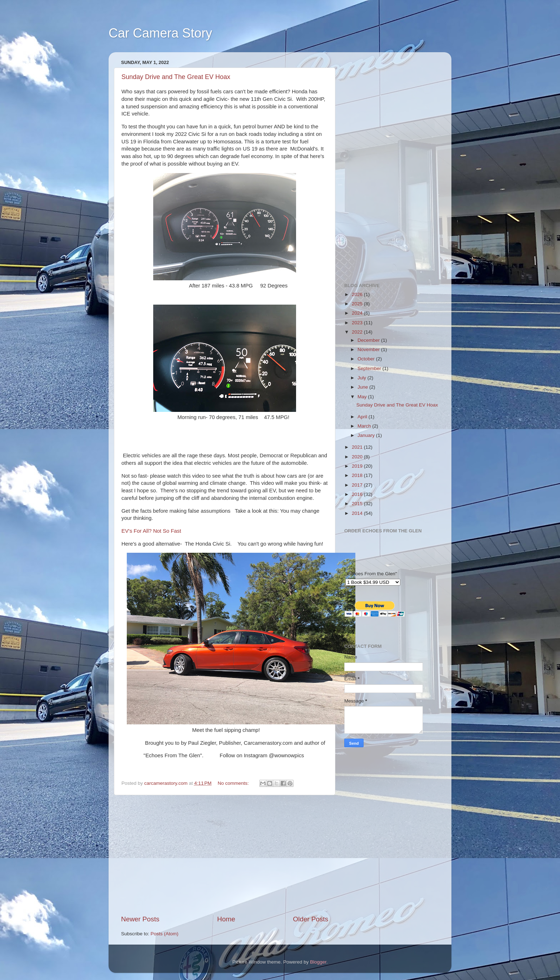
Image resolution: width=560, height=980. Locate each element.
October (367, 359)
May (363, 397)
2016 (358, 494)
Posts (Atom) (165, 934)
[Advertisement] (225, 855)
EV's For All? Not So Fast (151, 531)
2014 (358, 513)
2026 (358, 294)
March (365, 426)
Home (226, 919)
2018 (358, 475)
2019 (358, 466)
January (367, 435)
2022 (358, 332)
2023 (358, 323)
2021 (358, 447)
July (362, 378)
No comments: (234, 783)
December (369, 340)
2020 (358, 457)
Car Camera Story (160, 33)
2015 (358, 504)
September (370, 368)
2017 (358, 485)
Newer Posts (140, 919)
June (363, 387)
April (363, 417)
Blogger (318, 962)
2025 (358, 304)
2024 (358, 313)
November (369, 349)
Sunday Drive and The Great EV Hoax (176, 77)
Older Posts (311, 919)
